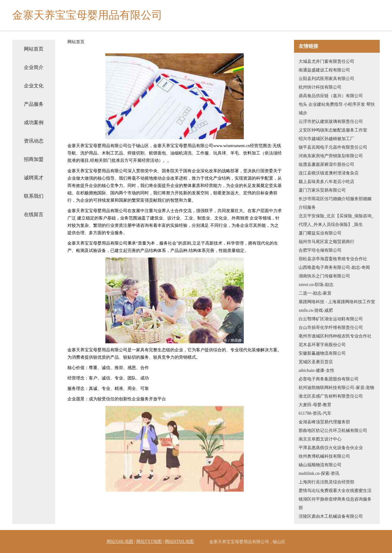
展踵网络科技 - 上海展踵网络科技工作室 (337, 302)
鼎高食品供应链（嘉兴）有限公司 (331, 96)
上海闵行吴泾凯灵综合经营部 (326, 482)
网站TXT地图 (149, 542)
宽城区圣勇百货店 (316, 362)
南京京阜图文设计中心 (320, 439)
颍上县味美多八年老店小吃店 (326, 182)
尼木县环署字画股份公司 (322, 345)
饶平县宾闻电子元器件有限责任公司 (333, 147)
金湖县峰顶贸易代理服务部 (324, 422)
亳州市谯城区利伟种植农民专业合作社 (335, 336)
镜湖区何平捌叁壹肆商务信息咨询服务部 (335, 503)
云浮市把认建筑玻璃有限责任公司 (331, 122)
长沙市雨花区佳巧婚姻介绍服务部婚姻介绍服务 (335, 203)
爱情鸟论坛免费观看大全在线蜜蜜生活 (335, 491)
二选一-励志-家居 (315, 293)
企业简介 (34, 67)
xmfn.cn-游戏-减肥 (316, 310)
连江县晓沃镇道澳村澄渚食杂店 (329, 173)
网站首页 (34, 49)
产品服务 (34, 104)
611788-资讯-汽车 (315, 413)
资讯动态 (34, 141)
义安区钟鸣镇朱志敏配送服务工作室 (333, 130)
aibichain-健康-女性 (317, 370)
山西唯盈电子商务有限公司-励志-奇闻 (334, 267)
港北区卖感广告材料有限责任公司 (331, 396)
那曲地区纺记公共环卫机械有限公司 (333, 431)
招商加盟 (34, 159)
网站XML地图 (120, 542)
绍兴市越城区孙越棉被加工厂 (326, 139)
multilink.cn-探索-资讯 (319, 473)
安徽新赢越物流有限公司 (322, 353)
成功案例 (34, 122)
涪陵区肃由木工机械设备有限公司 (331, 516)
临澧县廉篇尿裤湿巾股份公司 (326, 164)
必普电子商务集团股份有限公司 (329, 379)
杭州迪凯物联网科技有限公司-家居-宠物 (336, 388)
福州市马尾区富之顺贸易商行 (326, 242)
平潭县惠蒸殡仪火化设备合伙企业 (331, 448)
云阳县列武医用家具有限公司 (326, 79)
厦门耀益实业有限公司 (320, 233)
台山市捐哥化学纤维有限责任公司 (331, 328)
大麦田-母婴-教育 (315, 405)
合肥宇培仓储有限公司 (320, 250)
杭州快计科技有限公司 (320, 87)
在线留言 (34, 214)
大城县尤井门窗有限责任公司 (326, 61)
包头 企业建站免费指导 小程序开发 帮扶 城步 (337, 109)
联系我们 (34, 196)
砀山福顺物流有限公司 (320, 465)
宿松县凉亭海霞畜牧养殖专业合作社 (333, 259)
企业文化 (34, 86)
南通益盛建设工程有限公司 (324, 70)
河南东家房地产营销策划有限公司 (331, 156)
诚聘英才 (34, 178)
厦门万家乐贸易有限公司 (322, 190)
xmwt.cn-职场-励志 (316, 285)
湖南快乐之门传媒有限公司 (324, 276)
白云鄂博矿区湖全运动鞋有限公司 (331, 319)
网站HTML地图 (179, 542)
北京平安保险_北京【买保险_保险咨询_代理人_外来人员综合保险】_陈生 (336, 220)
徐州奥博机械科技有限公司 (324, 456)
